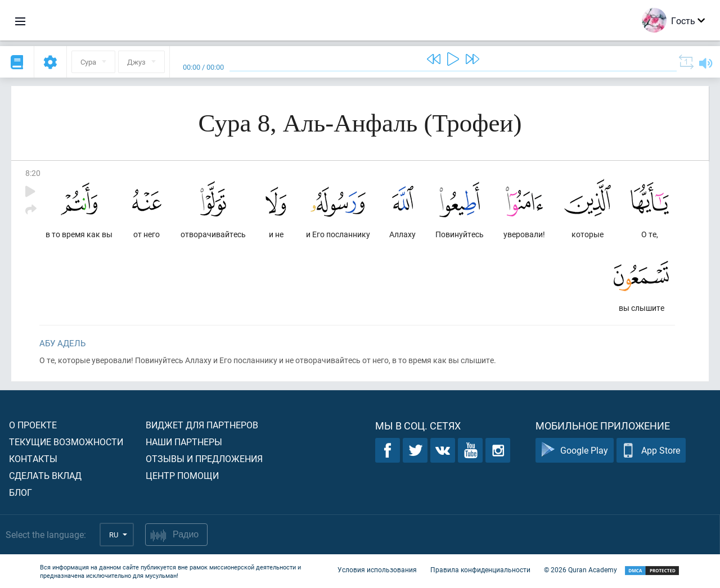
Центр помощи (182, 475)
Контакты (33, 458)
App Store (651, 451)
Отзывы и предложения (204, 458)
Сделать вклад (45, 475)
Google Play (575, 451)
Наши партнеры (184, 442)
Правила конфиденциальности (480, 570)
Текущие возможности (66, 442)
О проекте (33, 425)
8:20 (33, 173)
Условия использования (377, 570)
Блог (21, 492)
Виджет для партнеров (202, 425)
